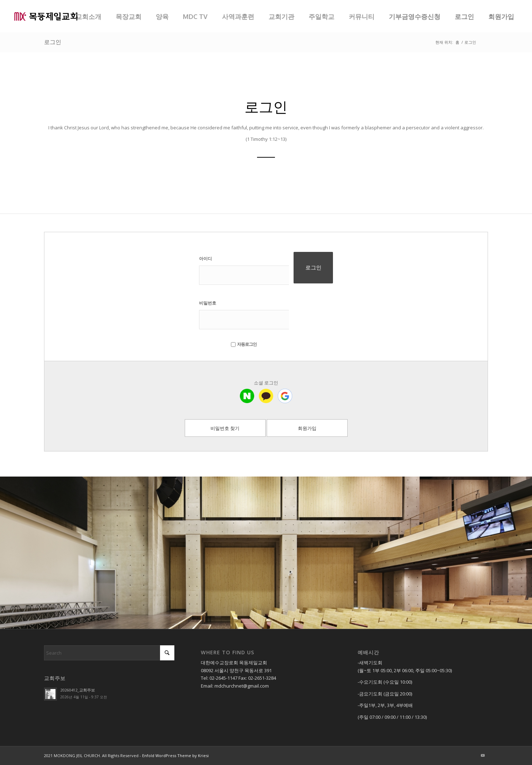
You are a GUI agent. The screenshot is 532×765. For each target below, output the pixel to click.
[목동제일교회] (46, 16)
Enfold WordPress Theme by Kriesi (175, 756)
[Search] (109, 653)
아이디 (205, 259)
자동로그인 (244, 344)
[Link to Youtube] (483, 755)
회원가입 (307, 428)
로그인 (53, 42)
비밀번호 (208, 303)
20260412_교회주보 (78, 690)
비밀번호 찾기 (225, 428)
